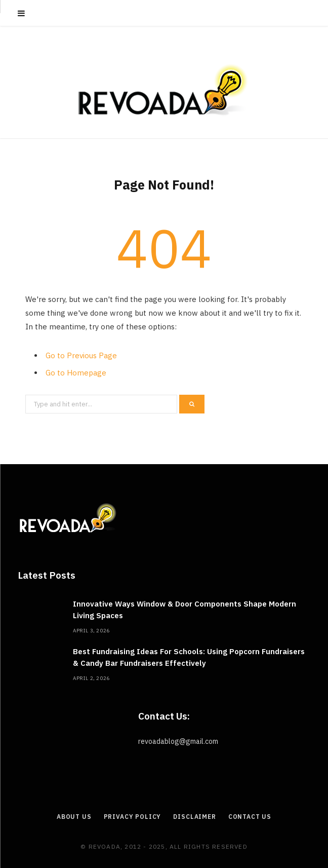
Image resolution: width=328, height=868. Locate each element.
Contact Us (250, 817)
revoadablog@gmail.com (178, 741)
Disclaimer (194, 817)
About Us (74, 817)
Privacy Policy (133, 817)
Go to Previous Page (81, 355)
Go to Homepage (76, 373)
